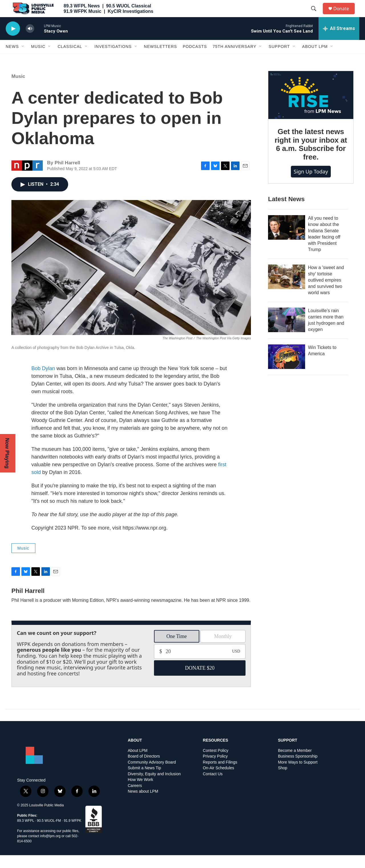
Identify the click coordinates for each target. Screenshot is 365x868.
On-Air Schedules (218, 781)
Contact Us (213, 787)
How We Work (140, 793)
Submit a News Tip (144, 781)
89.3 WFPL (26, 833)
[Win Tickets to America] (287, 370)
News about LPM (143, 804)
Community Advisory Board (152, 775)
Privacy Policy (215, 769)
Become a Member (295, 763)
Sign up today (311, 184)
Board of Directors (144, 769)
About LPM (315, 59)
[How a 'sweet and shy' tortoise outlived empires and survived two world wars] (287, 290)
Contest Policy (215, 763)
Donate (345, 15)
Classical (70, 59)
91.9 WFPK (73, 833)
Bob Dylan (43, 381)
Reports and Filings (220, 775)
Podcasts (195, 59)
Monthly (223, 649)
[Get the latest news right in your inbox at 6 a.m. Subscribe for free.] (311, 108)
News (12, 59)
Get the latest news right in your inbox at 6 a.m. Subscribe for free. (311, 157)
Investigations (113, 59)
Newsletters (161, 59)
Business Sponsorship (298, 769)
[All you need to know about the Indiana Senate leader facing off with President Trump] (287, 240)
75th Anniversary (235, 59)
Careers (135, 799)
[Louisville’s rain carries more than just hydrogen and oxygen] (287, 333)
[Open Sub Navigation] (23, 59)
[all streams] (339, 41)
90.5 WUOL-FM (49, 833)
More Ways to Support (298, 775)
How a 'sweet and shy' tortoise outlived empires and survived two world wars (326, 293)
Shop (283, 781)
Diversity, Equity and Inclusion (154, 787)
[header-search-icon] (316, 15)
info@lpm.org (50, 849)
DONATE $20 (200, 681)
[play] (13, 42)
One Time (177, 649)
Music (38, 59)
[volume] (30, 42)
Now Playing (7, 453)
